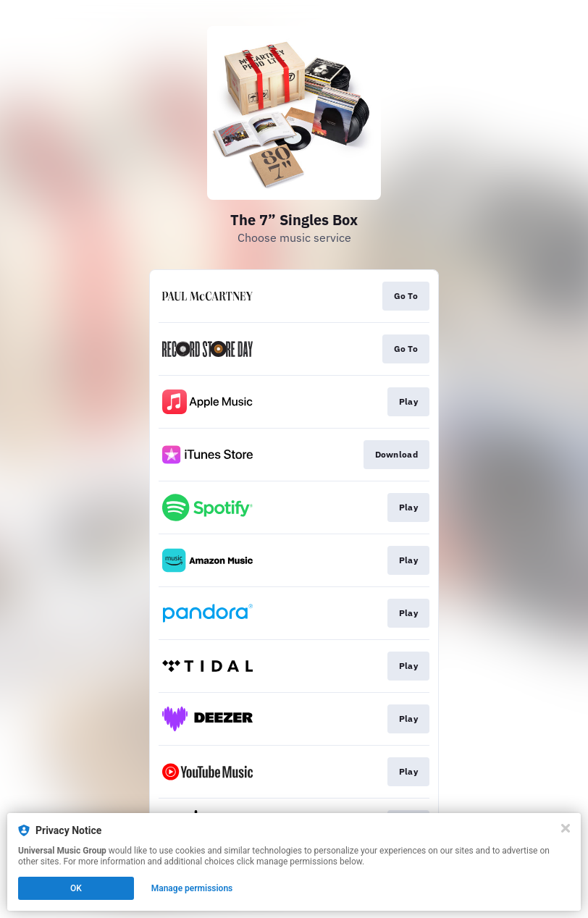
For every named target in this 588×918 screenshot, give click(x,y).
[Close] (566, 828)
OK (76, 888)
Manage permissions (192, 888)
